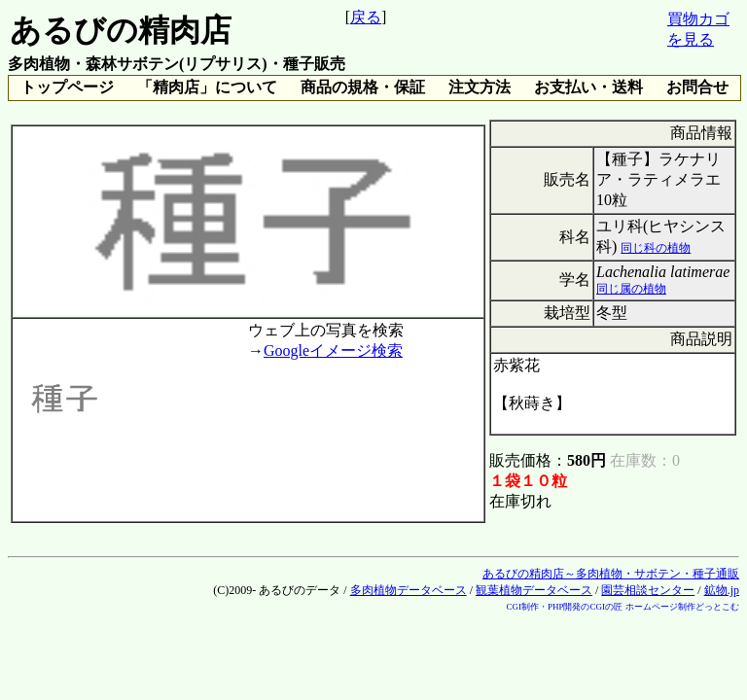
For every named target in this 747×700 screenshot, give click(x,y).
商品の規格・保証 (363, 87)
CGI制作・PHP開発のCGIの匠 (564, 607)
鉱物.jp (722, 590)
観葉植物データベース (534, 590)
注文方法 (480, 87)
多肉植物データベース (409, 590)
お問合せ (697, 87)
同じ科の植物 (656, 248)
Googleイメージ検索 (333, 350)
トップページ (67, 87)
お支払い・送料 (588, 87)
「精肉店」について (207, 87)
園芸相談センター (648, 590)
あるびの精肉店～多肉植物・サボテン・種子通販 (611, 574)
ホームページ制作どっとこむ (682, 607)
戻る (366, 17)
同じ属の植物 (631, 289)
